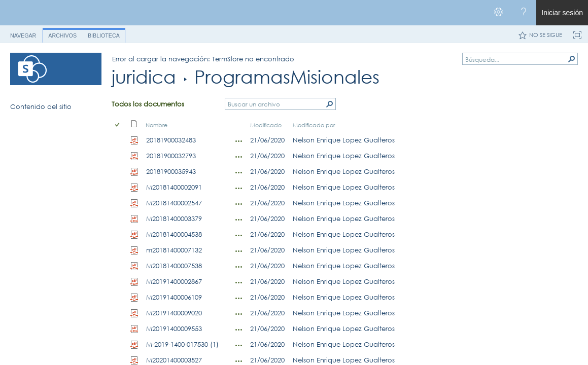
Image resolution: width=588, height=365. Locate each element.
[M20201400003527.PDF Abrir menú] (239, 361)
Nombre (157, 125)
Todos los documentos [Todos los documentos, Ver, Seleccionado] (148, 104)
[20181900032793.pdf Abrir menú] (239, 157)
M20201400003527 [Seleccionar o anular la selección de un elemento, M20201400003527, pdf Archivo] (174, 360)
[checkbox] (118, 125)
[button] (572, 59)
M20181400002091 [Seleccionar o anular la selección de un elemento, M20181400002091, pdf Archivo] (174, 187)
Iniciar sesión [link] (562, 13)
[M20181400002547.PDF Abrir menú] (239, 204)
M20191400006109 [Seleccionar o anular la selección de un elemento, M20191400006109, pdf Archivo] (174, 297)
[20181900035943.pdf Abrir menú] (239, 172)
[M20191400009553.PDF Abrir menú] (239, 330)
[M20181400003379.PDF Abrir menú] (239, 220)
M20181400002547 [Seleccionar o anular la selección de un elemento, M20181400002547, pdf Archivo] (174, 203)
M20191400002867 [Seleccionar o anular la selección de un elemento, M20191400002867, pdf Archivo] (174, 281)
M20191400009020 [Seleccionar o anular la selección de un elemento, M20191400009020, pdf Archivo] (174, 313)
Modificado (266, 125)
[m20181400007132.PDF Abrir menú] (239, 251)
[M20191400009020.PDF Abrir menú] (239, 314)
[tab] (23, 34)
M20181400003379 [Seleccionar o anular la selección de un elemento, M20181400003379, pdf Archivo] (174, 218)
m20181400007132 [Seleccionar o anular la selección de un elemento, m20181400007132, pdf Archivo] (174, 250)
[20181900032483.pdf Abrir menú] (239, 141)
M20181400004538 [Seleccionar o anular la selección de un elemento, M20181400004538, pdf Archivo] (174, 234)
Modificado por (314, 125)
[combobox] (516, 59)
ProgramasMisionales (287, 77)
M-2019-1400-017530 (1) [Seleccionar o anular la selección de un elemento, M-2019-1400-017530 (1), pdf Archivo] (182, 344)
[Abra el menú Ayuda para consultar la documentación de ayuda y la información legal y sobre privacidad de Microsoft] (524, 13)
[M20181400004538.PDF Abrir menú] (239, 235)
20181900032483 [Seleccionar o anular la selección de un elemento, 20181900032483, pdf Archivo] (171, 140)
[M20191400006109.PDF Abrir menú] (239, 298)
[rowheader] (120, 140)
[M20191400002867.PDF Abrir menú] (239, 282)
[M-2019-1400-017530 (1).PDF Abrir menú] (239, 345)
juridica (144, 77)
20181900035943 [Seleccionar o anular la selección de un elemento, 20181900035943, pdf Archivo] (171, 171)
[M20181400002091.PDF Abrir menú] (239, 188)
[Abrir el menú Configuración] (498, 13)
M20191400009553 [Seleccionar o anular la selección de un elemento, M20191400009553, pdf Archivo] (174, 328)
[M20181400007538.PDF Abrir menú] (239, 267)
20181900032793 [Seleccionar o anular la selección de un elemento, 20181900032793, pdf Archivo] (171, 156)
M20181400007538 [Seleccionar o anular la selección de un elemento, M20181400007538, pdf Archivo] (174, 266)
